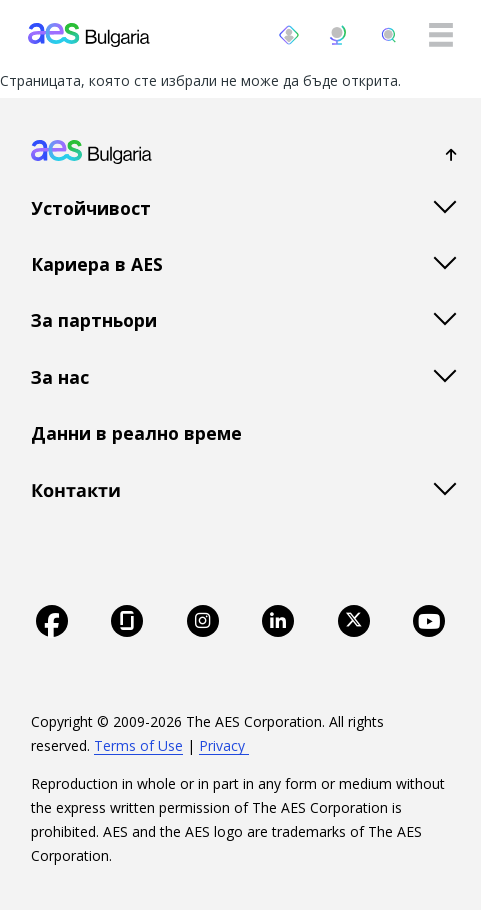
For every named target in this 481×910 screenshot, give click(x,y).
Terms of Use (138, 745)
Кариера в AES (97, 264)
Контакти (76, 490)
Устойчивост (91, 208)
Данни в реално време (136, 433)
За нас (60, 377)
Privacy (224, 745)
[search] (389, 35)
